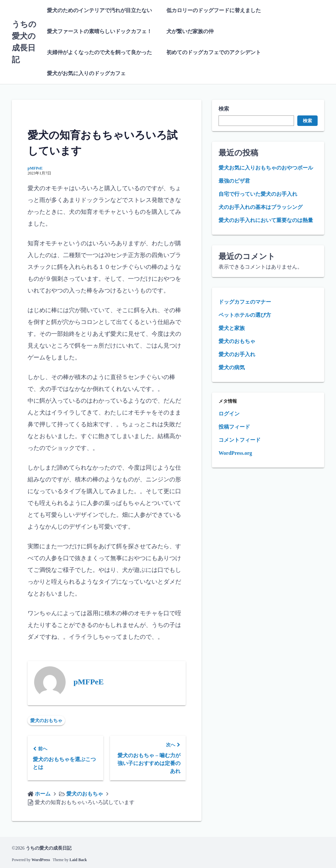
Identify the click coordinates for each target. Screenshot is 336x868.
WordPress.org (235, 453)
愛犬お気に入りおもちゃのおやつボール (266, 168)
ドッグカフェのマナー (245, 302)
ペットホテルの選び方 (245, 315)
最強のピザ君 (234, 181)
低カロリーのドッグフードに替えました (214, 10)
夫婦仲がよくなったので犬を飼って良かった (99, 52)
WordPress (41, 860)
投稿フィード (234, 427)
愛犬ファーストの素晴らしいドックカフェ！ (99, 31)
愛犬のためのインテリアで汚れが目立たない (99, 10)
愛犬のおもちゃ (46, 721)
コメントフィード (240, 440)
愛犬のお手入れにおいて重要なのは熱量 (266, 220)
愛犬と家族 (232, 328)
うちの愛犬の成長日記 (49, 848)
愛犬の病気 (232, 367)
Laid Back (78, 860)
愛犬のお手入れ (237, 354)
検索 (224, 109)
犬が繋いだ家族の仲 (190, 31)
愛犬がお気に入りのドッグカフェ (86, 73)
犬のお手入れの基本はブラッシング (261, 207)
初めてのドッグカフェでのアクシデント (214, 52)
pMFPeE (35, 168)
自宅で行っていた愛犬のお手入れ (258, 194)
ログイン (229, 414)
